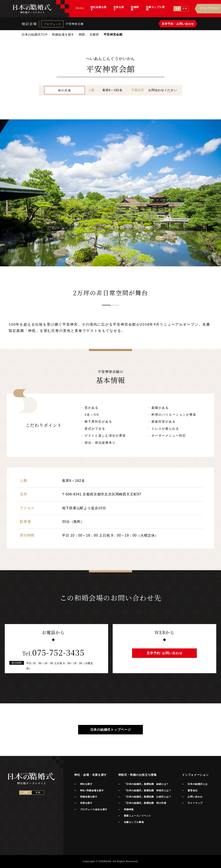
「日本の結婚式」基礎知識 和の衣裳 (145, 803)
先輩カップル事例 (134, 822)
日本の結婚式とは (197, 784)
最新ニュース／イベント (138, 816)
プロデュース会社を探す (94, 809)
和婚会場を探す (89, 797)
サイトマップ (195, 803)
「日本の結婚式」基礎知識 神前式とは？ (148, 790)
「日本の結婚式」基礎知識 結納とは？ (146, 784)
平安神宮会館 (74, 24)
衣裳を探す (86, 803)
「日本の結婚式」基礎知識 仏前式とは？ (148, 797)
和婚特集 (129, 809)
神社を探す (86, 784)
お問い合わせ (195, 797)
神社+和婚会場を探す (92, 790)
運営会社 (193, 790)
